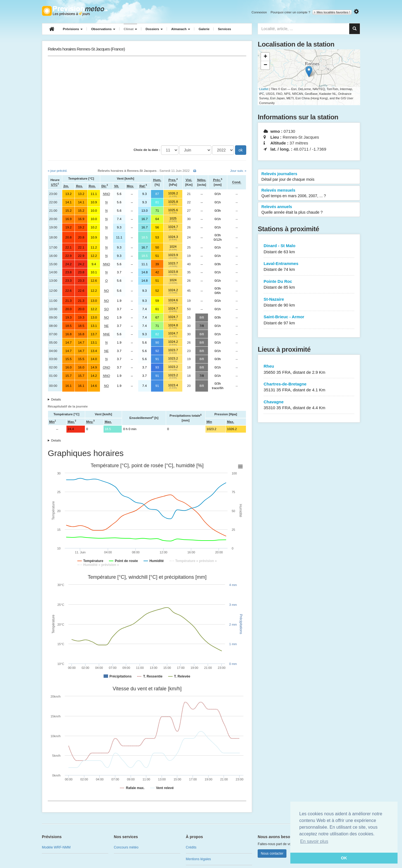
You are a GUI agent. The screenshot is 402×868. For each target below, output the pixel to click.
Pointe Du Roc (309, 285)
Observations (103, 29)
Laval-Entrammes (309, 267)
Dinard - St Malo (309, 249)
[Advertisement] (147, 101)
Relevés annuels (309, 210)
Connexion (259, 12)
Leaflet (264, 89)
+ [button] (265, 57)
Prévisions (73, 29)
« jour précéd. (58, 171)
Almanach (181, 29)
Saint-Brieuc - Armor (309, 320)
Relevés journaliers (309, 177)
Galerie (204, 29)
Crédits (191, 847)
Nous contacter (272, 853)
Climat (130, 29)
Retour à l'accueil (75, 11)
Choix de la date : (147, 150)
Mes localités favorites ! (332, 12)
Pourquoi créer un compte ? (290, 12)
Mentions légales (198, 859)
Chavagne (309, 405)
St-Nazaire (309, 302)
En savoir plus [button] (314, 841)
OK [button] (344, 858)
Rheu (309, 369)
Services (224, 29)
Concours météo (126, 847)
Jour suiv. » (238, 171)
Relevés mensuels (309, 193)
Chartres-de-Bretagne (309, 387)
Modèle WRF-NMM (56, 847)
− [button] (265, 65)
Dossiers (154, 29)
